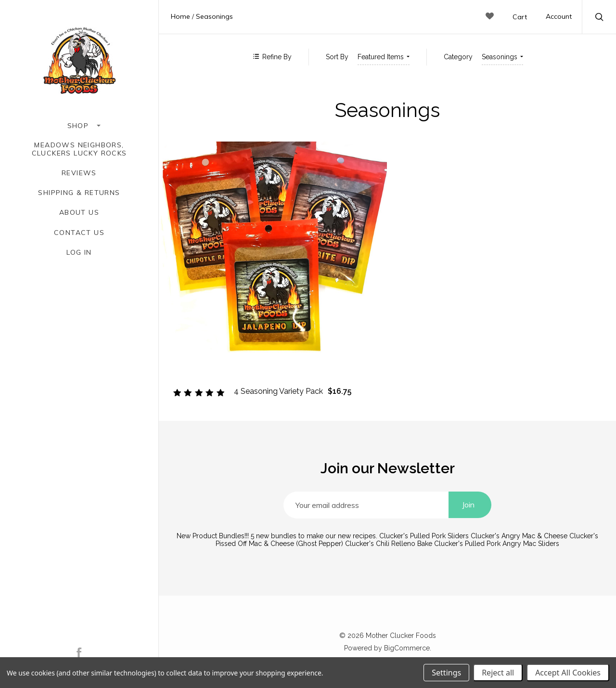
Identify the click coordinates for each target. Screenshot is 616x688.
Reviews (79, 173)
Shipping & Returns (79, 193)
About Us (79, 213)
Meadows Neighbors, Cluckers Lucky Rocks (79, 149)
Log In (79, 253)
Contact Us (79, 233)
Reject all (498, 673)
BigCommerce (407, 648)
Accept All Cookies (568, 673)
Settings (446, 673)
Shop (79, 126)
